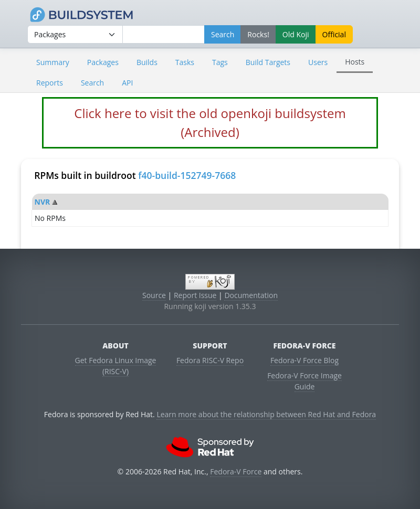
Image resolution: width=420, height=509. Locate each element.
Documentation (251, 295)
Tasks (185, 62)
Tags (220, 62)
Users (318, 62)
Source (154, 295)
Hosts (355, 62)
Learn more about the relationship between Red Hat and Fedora (266, 414)
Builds (147, 62)
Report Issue (195, 295)
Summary (53, 62)
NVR (43, 202)
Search (92, 83)
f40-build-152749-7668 (187, 175)
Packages (103, 62)
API (127, 83)
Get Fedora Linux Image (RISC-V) (116, 366)
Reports (50, 83)
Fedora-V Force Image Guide (304, 381)
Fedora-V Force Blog (304, 360)
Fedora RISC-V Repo (210, 360)
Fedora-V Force (236, 471)
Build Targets (268, 62)
